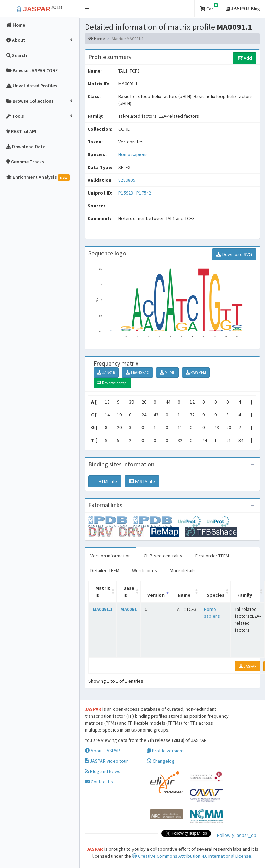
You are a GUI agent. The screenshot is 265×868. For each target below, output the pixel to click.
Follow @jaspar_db (237, 835)
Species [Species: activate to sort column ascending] (215, 595)
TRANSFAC (137, 372)
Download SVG (234, 254)
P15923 (126, 193)
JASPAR (106, 372)
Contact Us (99, 782)
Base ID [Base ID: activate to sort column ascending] (129, 592)
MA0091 (129, 609)
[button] (87, 9)
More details (183, 570)
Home (96, 39)
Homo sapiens (133, 154)
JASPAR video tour (106, 761)
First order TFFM (212, 556)
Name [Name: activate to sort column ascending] (184, 595)
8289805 (127, 180)
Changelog (161, 761)
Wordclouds (145, 570)
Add (244, 58)
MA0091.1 (102, 609)
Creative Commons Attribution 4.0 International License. (192, 856)
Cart (209, 7)
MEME (167, 372)
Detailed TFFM (105, 570)
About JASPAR (102, 751)
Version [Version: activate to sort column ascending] (156, 595)
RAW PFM (196, 372)
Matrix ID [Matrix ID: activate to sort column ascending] (103, 592)
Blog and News (103, 771)
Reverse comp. (112, 383)
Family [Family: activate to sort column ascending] (245, 595)
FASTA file (142, 481)
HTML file (105, 481)
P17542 (144, 193)
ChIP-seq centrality (163, 556)
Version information (111, 556)
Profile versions (166, 751)
